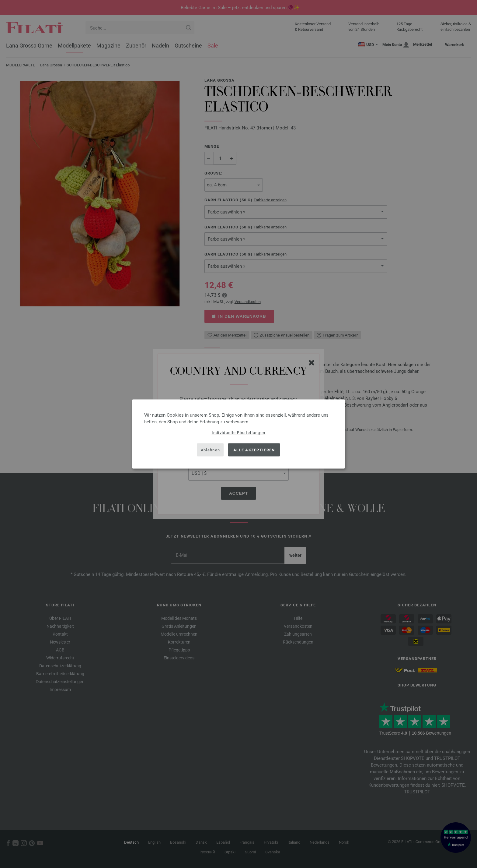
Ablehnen (210, 450)
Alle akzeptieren (254, 450)
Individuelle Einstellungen (239, 433)
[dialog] (238, 434)
